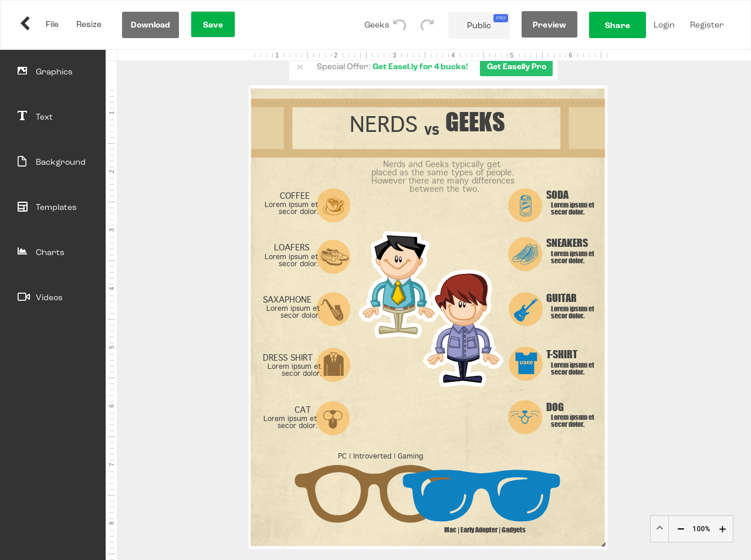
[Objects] (53, 72)
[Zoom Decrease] (681, 529)
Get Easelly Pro (517, 67)
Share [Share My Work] (618, 26)
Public (488, 22)
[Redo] (434, 25)
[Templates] (53, 208)
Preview (550, 25)
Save (213, 25)
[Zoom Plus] (723, 529)
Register (707, 25)
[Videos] (53, 298)
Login (664, 25)
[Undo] (407, 25)
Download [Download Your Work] (151, 25)
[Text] (53, 118)
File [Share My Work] (52, 25)
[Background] (53, 163)
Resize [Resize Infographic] (89, 25)
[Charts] (53, 253)
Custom (659, 529)
